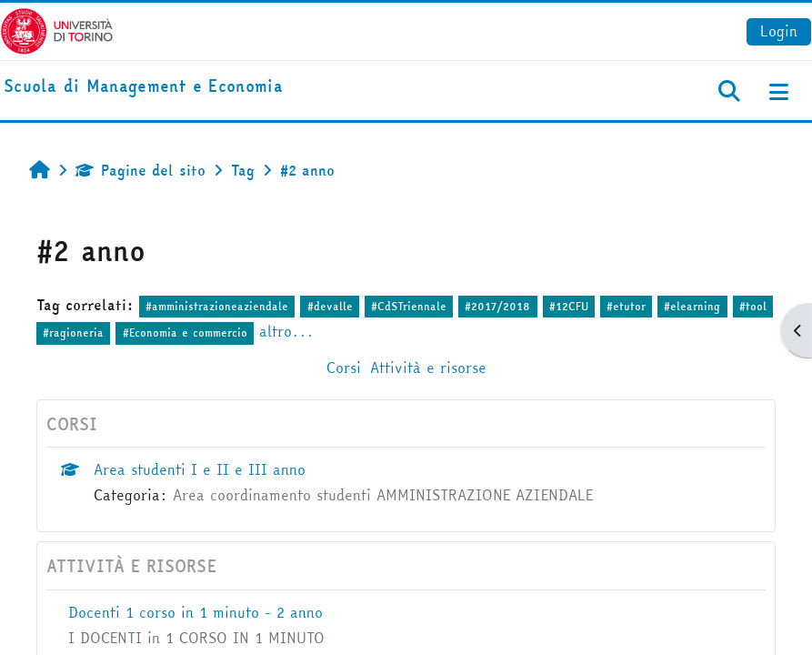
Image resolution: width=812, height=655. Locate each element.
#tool (753, 306)
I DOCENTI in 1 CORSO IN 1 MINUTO (196, 638)
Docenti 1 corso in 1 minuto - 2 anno (195, 612)
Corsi (344, 368)
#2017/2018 (497, 306)
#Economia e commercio (185, 333)
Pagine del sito (140, 170)
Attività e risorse (428, 368)
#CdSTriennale (409, 306)
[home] (143, 87)
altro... (286, 331)
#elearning (692, 306)
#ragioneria (73, 333)
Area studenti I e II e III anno (200, 469)
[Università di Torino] (57, 29)
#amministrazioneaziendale (217, 306)
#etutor (626, 306)
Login (779, 31)
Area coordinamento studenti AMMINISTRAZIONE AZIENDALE (383, 495)
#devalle (330, 306)
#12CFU (569, 306)
